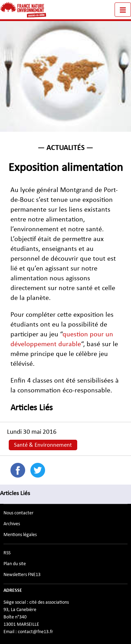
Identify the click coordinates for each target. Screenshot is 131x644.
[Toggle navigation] (123, 10)
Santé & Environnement (43, 445)
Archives (12, 524)
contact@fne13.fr (35, 632)
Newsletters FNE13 (22, 575)
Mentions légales (20, 535)
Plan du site (15, 564)
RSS (7, 553)
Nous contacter (19, 513)
